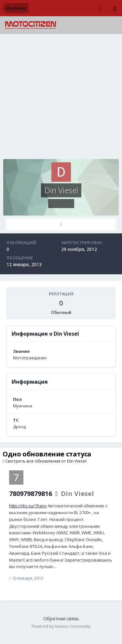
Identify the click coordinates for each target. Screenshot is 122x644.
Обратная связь (61, 619)
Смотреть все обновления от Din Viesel (45, 461)
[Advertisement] (61, 98)
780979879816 (31, 494)
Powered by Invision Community (61, 626)
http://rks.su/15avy (28, 506)
